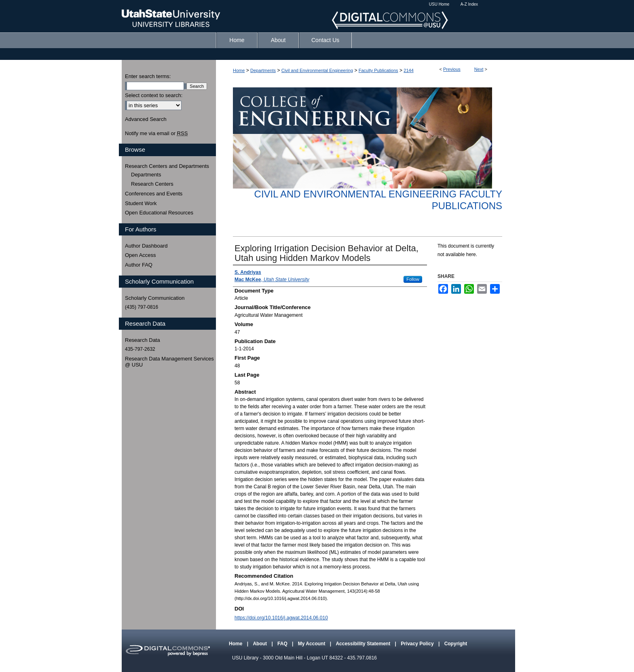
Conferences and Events (154, 194)
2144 (408, 70)
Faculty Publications (378, 70)
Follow (413, 279)
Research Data (143, 340)
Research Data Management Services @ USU (169, 362)
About (260, 644)
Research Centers (152, 184)
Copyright (456, 644)
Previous (452, 69)
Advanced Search (146, 119)
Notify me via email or (156, 134)
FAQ (283, 644)
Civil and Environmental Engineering (317, 70)
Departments (263, 70)
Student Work (141, 203)
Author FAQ (139, 265)
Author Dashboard (146, 246)
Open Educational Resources (159, 213)
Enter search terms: (148, 76)
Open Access (141, 255)
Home (239, 70)
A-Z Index (469, 4)
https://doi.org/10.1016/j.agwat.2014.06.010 (281, 618)
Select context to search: (154, 95)
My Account (312, 644)
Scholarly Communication (155, 298)
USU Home (439, 4)
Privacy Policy (418, 644)
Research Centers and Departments (167, 166)
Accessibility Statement (363, 644)
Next (479, 69)
